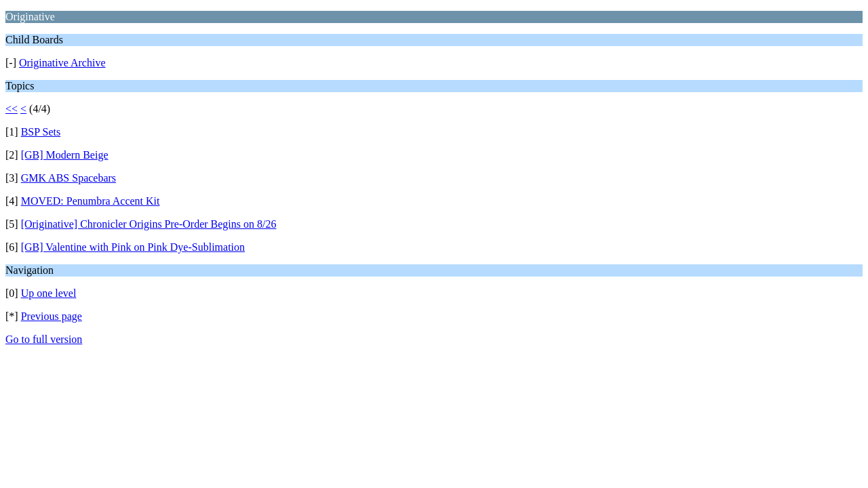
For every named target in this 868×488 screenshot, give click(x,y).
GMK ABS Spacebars (68, 178)
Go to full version (44, 339)
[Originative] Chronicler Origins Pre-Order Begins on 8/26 (149, 224)
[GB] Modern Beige (65, 155)
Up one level (49, 293)
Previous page (52, 316)
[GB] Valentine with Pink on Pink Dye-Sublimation (133, 247)
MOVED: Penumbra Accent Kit (91, 201)
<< (12, 109)
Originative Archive (62, 63)
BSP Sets (41, 132)
